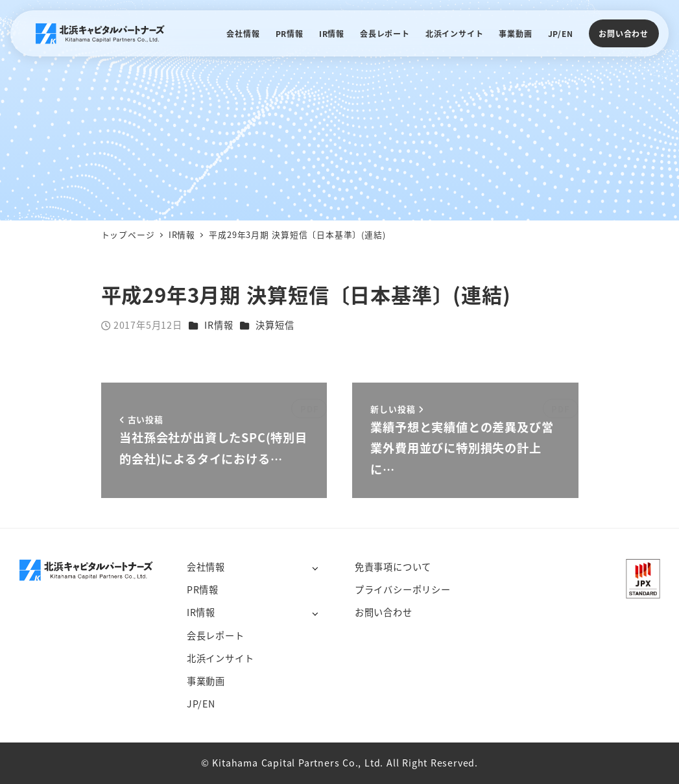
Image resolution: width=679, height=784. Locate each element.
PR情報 (203, 589)
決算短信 (275, 325)
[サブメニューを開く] (315, 568)
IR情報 (219, 325)
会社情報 (206, 567)
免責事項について (393, 567)
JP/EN (201, 704)
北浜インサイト (220, 658)
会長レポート (216, 636)
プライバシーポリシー (403, 589)
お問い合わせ (624, 33)
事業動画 (206, 681)
